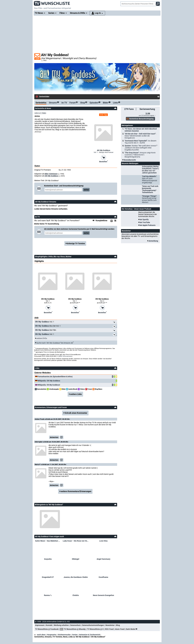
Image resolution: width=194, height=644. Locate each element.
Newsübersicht (130, 160)
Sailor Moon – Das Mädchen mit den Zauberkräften (48, 541)
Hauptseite (52, 635)
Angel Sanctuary (103, 559)
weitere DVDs (42, 338)
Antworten (54, 437)
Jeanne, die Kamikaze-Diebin (76, 577)
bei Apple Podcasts (148, 225)
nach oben (40, 635)
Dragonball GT (48, 577)
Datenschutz (75, 625)
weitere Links (76, 394)
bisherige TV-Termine (76, 243)
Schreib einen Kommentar (76, 413)
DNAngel (76, 559)
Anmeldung (153, 241)
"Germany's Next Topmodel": (140, 142)
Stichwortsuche (64, 635)
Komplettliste (101, 221)
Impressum (40, 625)
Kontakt (49, 625)
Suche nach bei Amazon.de (55, 343)
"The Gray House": (140, 155)
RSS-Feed (109, 629)
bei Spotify (144, 220)
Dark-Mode (132, 629)
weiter (86, 190)
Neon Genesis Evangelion (103, 595)
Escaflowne (103, 577)
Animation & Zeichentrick (89, 635)
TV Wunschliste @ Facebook (47, 629)
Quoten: (141, 148)
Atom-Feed (120, 629)
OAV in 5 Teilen (40, 113)
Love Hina (103, 541)
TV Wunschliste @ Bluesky (75, 629)
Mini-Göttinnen (51, 174)
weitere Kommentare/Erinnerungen (76, 491)
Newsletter (110, 625)
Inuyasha (48, 559)
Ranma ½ (48, 595)
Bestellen (104, 161)
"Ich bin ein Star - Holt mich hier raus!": (140, 136)
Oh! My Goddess (51, 176)
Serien (75, 635)
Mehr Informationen (65, 356)
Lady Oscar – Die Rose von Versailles (76, 541)
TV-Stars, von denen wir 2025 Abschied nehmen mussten (141, 130)
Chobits (76, 595)
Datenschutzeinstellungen (93, 625)
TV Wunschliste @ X (95, 629)
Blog (118, 625)
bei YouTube (145, 222)
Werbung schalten (61, 625)
